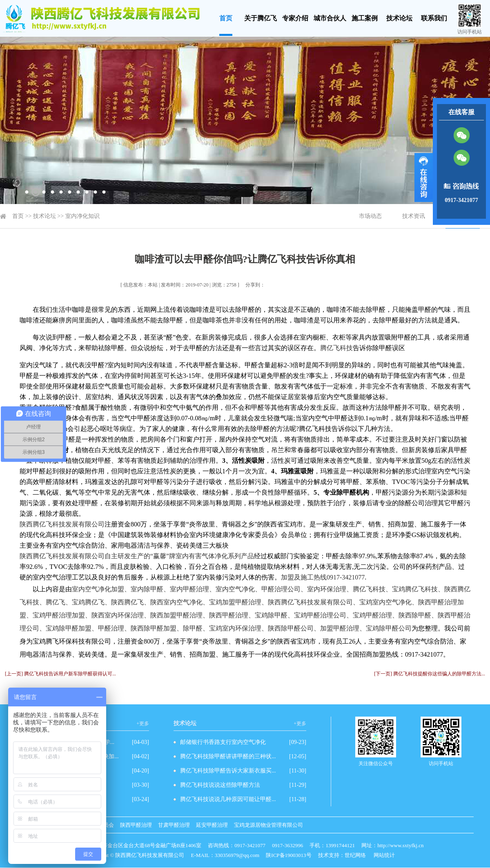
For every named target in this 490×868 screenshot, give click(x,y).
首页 (226, 18)
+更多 (143, 724)
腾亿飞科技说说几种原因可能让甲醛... (228, 799)
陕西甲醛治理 (136, 825)
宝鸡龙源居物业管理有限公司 (268, 825)
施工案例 (365, 18)
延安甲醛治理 (212, 825)
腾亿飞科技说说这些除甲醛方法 (220, 785)
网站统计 (384, 855)
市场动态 (370, 216)
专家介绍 (295, 18)
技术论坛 (399, 18)
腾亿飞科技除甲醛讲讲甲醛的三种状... (228, 756)
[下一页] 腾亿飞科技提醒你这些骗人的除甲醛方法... (430, 674)
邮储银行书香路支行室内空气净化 (223, 742)
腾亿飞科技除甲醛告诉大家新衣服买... (228, 771)
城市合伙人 (330, 18)
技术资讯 (414, 216)
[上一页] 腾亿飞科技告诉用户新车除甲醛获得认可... (60, 674)
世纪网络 (355, 855)
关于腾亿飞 (261, 18)
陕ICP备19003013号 (288, 855)
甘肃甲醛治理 (174, 825)
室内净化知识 (82, 216)
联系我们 (434, 18)
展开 (424, 178)
